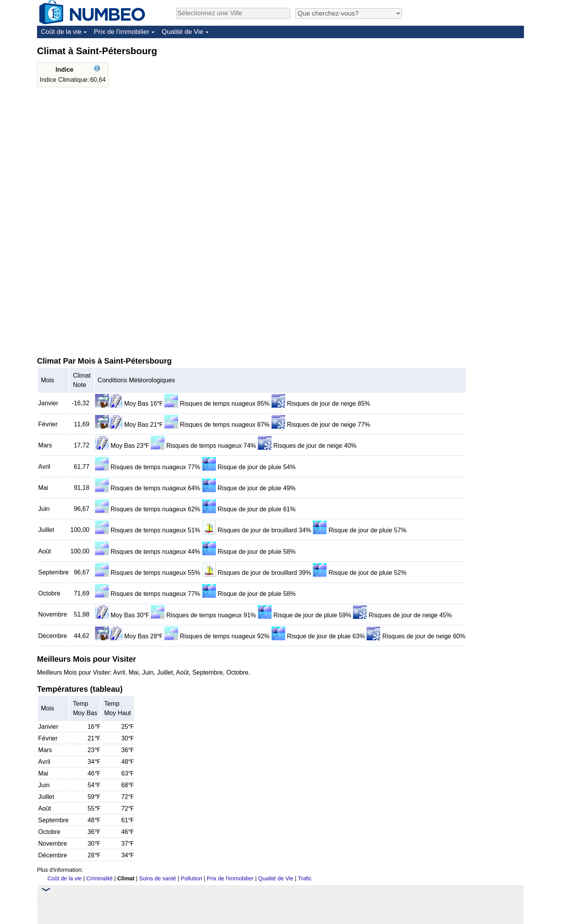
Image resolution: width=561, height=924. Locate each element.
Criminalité (99, 878)
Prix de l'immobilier (122, 32)
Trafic (304, 878)
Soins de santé (158, 878)
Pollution (191, 878)
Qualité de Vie (182, 32)
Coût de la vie (61, 32)
